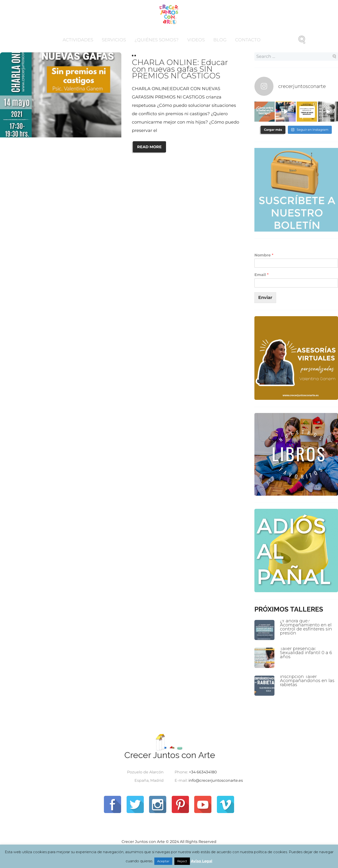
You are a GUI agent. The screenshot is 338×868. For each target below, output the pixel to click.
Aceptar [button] (163, 861)
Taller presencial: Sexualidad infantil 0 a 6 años (306, 653)
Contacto (248, 40)
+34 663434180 (203, 772)
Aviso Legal (202, 861)
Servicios (114, 40)
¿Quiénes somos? (157, 40)
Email (261, 275)
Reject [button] (182, 861)
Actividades (78, 40)
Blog (220, 40)
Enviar (265, 298)
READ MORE (149, 147)
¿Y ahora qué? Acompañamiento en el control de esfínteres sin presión (306, 627)
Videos (196, 40)
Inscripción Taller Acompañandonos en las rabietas (307, 681)
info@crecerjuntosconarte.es (216, 780)
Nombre (264, 255)
